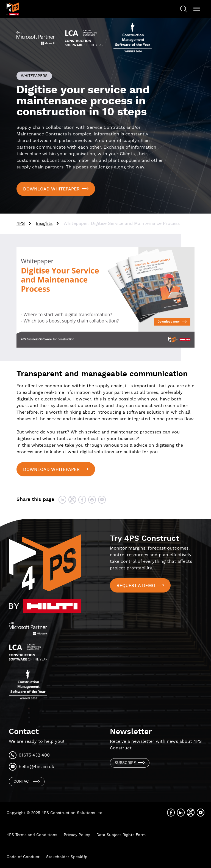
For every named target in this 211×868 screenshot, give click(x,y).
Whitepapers (34, 76)
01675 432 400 (34, 755)
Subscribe (125, 763)
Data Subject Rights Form (121, 835)
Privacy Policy (77, 835)
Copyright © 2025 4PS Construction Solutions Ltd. (55, 813)
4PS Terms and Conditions (32, 835)
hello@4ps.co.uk (36, 767)
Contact (22, 782)
